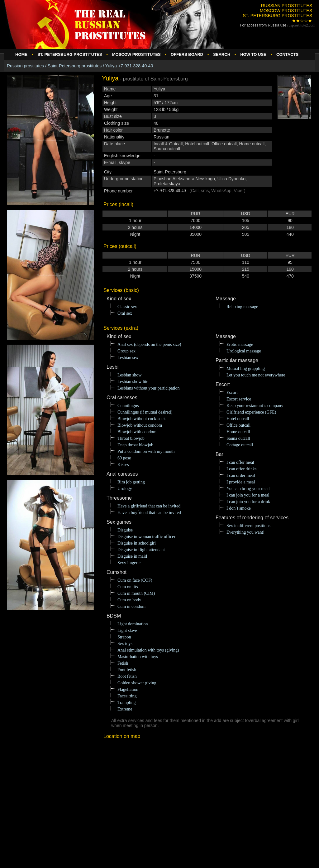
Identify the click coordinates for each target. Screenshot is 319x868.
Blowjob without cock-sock (142, 419)
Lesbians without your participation (148, 388)
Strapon (124, 637)
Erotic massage (240, 344)
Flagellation (128, 689)
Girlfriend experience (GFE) (251, 412)
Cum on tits (128, 587)
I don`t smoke (239, 508)
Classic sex (127, 307)
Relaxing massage (242, 307)
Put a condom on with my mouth (146, 451)
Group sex (126, 351)
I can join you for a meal (248, 495)
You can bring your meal (248, 489)
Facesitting (127, 696)
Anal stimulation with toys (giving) (148, 650)
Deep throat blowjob (135, 445)
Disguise (125, 530)
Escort (232, 393)
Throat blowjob (131, 438)
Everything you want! (245, 532)
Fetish (123, 663)
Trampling (127, 703)
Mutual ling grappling (246, 369)
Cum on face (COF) (135, 580)
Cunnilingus (128, 406)
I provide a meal (241, 482)
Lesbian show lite (133, 382)
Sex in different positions (248, 526)
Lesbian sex (128, 358)
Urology (125, 489)
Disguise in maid (132, 556)
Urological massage (244, 351)
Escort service (239, 399)
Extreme (125, 709)
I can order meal (241, 475)
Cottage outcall (240, 445)
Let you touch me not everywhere (256, 375)
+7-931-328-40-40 (170, 191)
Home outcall (238, 432)
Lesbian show (129, 375)
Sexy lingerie (129, 563)
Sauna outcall (238, 438)
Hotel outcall (238, 419)
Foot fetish (127, 670)
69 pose (124, 458)
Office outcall (238, 425)
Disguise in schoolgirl (137, 543)
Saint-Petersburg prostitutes (75, 66)
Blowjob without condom (140, 425)
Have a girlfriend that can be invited (149, 506)
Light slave (127, 630)
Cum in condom (131, 606)
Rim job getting (131, 482)
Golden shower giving (137, 683)
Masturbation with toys (138, 657)
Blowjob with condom (137, 432)
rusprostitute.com (301, 25)
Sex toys (125, 644)
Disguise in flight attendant (141, 550)
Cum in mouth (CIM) (136, 593)
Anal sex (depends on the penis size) (149, 344)
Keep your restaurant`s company (255, 406)
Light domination (133, 624)
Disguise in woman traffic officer (146, 537)
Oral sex (125, 313)
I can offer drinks (242, 469)
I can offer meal (240, 462)
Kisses (123, 465)
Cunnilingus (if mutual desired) (145, 412)
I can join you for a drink (248, 502)
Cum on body (129, 600)
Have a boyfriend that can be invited (149, 513)
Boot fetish (127, 676)
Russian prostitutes (25, 66)
